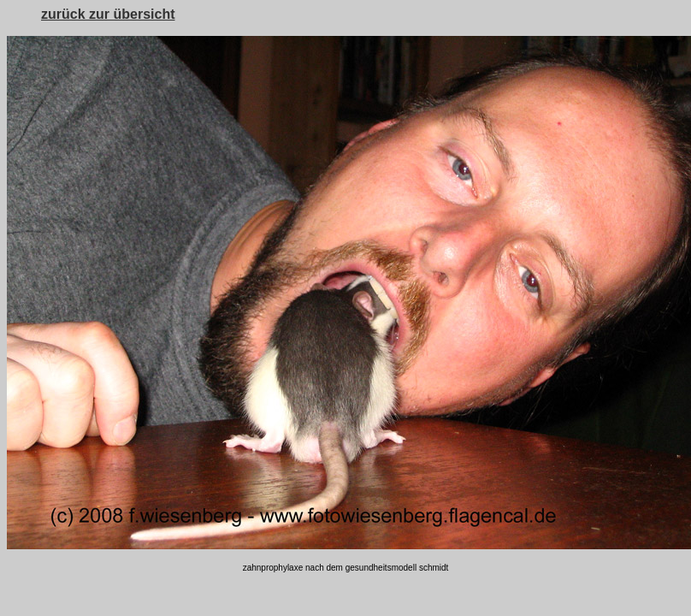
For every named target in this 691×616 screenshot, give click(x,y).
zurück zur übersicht (108, 14)
